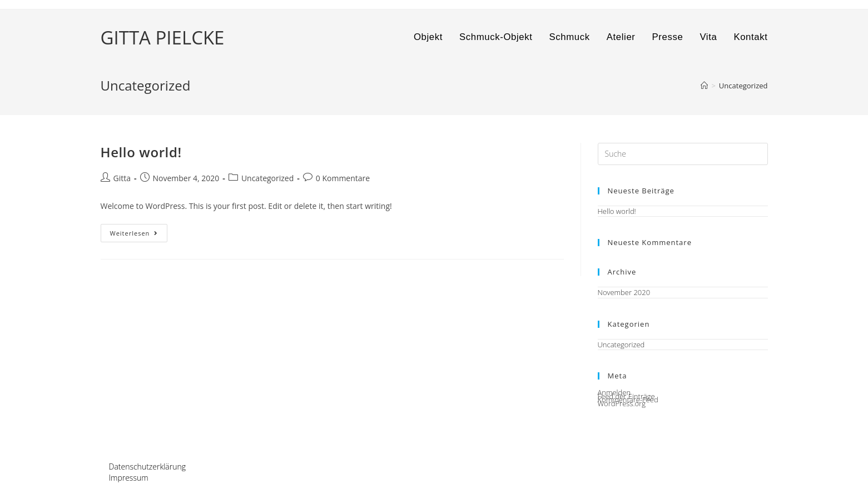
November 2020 (624, 292)
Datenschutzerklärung (148, 466)
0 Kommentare (343, 178)
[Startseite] (704, 86)
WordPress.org (622, 403)
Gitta (122, 178)
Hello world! (141, 152)
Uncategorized (267, 178)
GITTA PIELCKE (163, 38)
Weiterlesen (139, 235)
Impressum (129, 478)
